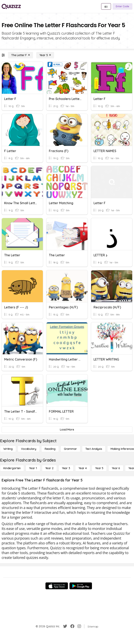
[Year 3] (66, 468)
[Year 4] (83, 468)
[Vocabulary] (29, 449)
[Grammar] (70, 449)
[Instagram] (79, 626)
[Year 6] (116, 468)
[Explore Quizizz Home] (11, 6)
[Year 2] (49, 468)
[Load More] (67, 430)
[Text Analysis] (94, 449)
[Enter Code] (122, 6)
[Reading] (50, 449)
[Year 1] (33, 468)
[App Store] (57, 586)
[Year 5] (45, 55)
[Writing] (8, 449)
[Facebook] (72, 626)
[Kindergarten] (12, 468)
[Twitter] (65, 626)
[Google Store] (81, 586)
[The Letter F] (21, 55)
